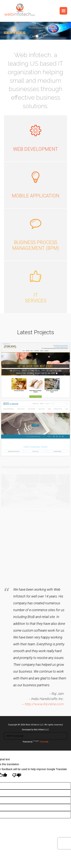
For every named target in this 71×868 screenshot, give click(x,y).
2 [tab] (37, 36)
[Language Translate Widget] (35, 736)
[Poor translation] (17, 776)
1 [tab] (31, 36)
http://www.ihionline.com (43, 695)
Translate (41, 742)
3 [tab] (43, 36)
